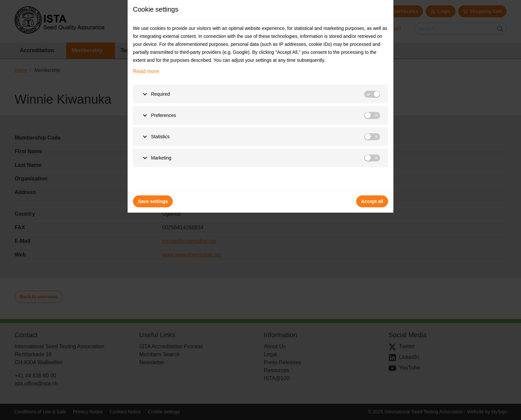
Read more (146, 71)
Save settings (153, 201)
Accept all (372, 201)
